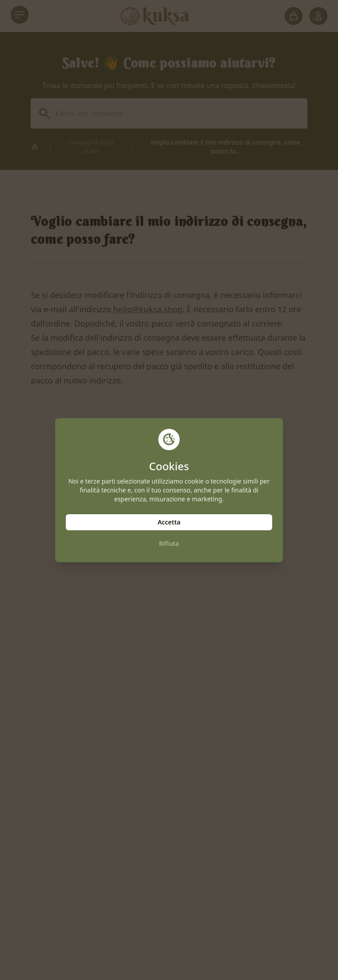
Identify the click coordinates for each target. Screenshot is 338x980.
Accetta (169, 522)
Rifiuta (169, 543)
